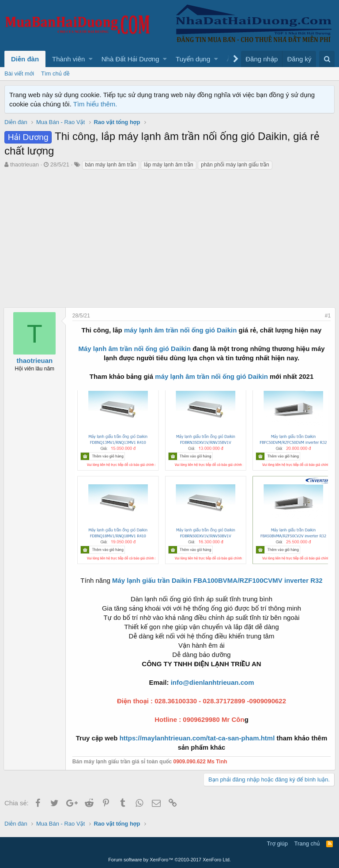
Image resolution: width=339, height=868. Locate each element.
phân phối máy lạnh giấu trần (235, 165)
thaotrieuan (24, 164)
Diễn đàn (25, 59)
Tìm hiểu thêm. (95, 104)
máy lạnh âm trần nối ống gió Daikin (181, 330)
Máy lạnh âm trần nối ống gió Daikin (134, 349)
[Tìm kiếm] (327, 59)
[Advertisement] (169, 241)
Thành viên (68, 59)
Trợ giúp (277, 843)
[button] (91, 59)
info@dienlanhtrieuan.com (213, 682)
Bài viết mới (19, 74)
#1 (327, 316)
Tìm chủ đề (55, 74)
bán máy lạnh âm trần (111, 165)
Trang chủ (307, 843)
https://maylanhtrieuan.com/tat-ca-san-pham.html (196, 738)
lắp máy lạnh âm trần (169, 165)
